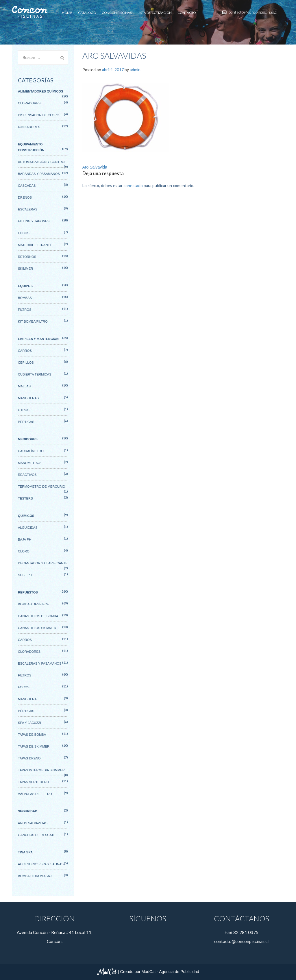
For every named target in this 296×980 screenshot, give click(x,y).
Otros (24, 410)
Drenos (25, 197)
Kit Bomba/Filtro (33, 321)
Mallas (24, 386)
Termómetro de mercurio (41, 487)
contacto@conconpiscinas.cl (250, 12)
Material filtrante (35, 245)
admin (135, 70)
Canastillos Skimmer (37, 628)
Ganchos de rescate (37, 835)
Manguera (27, 699)
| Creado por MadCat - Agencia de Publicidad (148, 972)
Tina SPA (25, 852)
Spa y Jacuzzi (29, 723)
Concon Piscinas (117, 13)
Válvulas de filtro (35, 794)
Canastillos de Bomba (38, 616)
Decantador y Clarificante (43, 563)
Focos (24, 233)
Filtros (25, 310)
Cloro (24, 551)
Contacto (187, 13)
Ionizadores (29, 127)
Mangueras (28, 398)
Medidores (28, 439)
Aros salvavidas (33, 823)
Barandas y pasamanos (39, 174)
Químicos (26, 516)
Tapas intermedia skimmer (41, 770)
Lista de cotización (155, 13)
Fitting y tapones (34, 221)
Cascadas (27, 186)
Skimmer (25, 269)
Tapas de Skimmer (34, 746)
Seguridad (28, 811)
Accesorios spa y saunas (41, 864)
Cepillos (26, 363)
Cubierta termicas (35, 374)
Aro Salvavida (95, 167)
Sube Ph (25, 575)
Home (67, 13)
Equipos (25, 286)
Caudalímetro (31, 451)
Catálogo (87, 13)
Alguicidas (28, 528)
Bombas (25, 298)
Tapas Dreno (29, 758)
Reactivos (27, 475)
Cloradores (29, 103)
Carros (25, 351)
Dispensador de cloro (39, 115)
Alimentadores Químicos (40, 91)
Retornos (27, 257)
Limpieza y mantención (38, 339)
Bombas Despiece (34, 604)
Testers (25, 498)
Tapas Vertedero (34, 782)
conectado (133, 185)
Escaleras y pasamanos (40, 663)
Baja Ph (25, 539)
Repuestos (28, 592)
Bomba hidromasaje (36, 876)
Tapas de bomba (32, 735)
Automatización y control (42, 162)
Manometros (30, 463)
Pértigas (26, 422)
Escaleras (28, 209)
